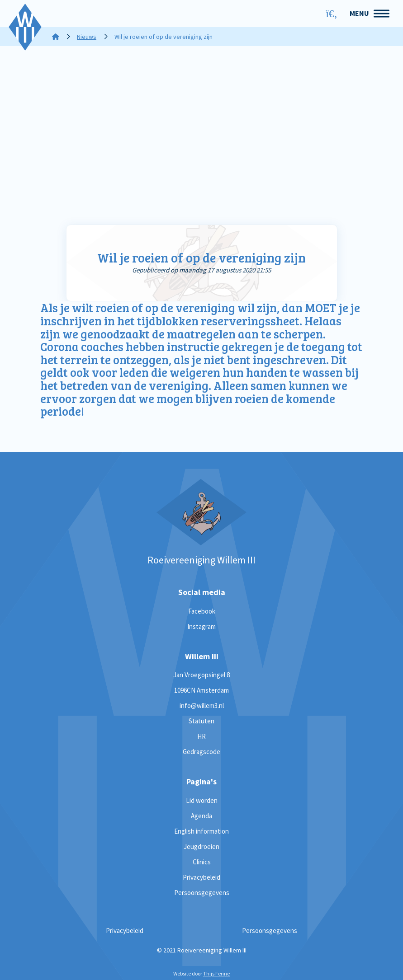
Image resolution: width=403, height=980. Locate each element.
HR (201, 736)
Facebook (202, 611)
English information (201, 831)
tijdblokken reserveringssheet (218, 321)
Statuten (201, 721)
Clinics (202, 862)
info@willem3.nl (202, 706)
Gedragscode (201, 752)
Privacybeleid (201, 877)
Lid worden (202, 800)
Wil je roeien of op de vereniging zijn (201, 258)
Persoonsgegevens (202, 893)
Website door (201, 973)
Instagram (201, 626)
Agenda (201, 816)
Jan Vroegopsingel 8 (201, 675)
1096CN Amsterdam (201, 690)
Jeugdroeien (201, 846)
